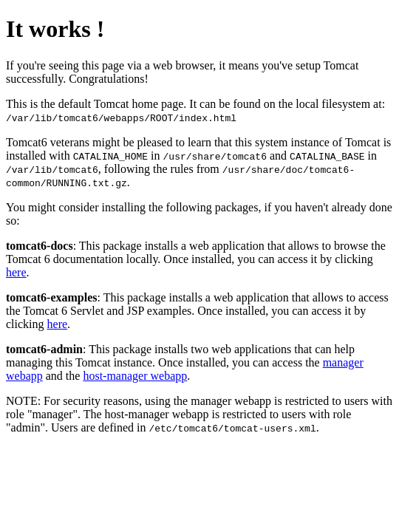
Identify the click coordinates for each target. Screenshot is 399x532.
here (16, 272)
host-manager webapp (135, 376)
